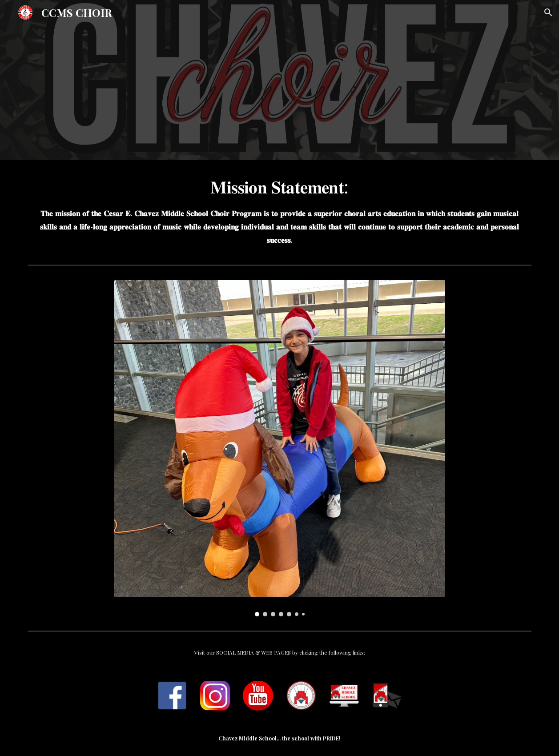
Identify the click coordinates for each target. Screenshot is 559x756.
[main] (280, 211)
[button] (548, 12)
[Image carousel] (279, 448)
